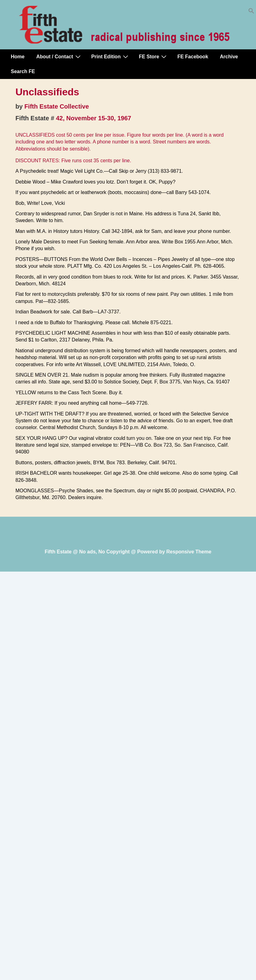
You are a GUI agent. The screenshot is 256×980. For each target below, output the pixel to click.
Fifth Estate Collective (57, 106)
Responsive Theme (189, 552)
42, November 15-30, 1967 (94, 118)
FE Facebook (193, 57)
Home (18, 57)
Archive (229, 57)
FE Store (154, 56)
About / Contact (59, 56)
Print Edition (111, 56)
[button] (251, 12)
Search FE (23, 71)
